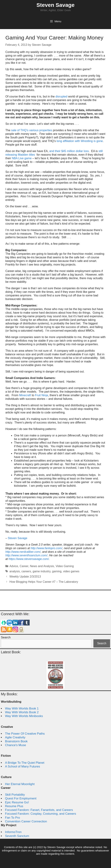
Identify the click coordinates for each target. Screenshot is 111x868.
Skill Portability (15, 795)
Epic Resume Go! (17, 802)
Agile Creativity (15, 737)
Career (24, 566)
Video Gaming (65, 566)
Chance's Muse (16, 745)
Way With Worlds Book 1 (22, 708)
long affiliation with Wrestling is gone (80, 141)
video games (71, 571)
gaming (57, 571)
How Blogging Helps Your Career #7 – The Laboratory (44, 582)
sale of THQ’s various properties (32, 130)
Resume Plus (14, 806)
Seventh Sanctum (17, 836)
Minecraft (25, 395)
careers (26, 571)
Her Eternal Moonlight (20, 784)
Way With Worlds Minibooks (24, 716)
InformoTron (13, 832)
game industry (42, 571)
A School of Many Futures (23, 766)
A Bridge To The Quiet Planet (25, 763)
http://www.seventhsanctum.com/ (26, 555)
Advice (14, 566)
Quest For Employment (21, 798)
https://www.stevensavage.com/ (29, 559)
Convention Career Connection (26, 821)
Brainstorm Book (16, 741)
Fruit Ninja (41, 395)
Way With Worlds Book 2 (22, 712)
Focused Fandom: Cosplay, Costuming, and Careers (41, 814)
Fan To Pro (12, 818)
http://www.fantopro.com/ (47, 548)
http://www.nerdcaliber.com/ (23, 552)
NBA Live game (22, 158)
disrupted (61, 96)
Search (6, 637)
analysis (15, 571)
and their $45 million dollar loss (69, 151)
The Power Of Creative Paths (25, 734)
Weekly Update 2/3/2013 (25, 577)
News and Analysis (42, 566)
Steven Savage (55, 5)
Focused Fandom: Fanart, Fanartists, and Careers (39, 810)
